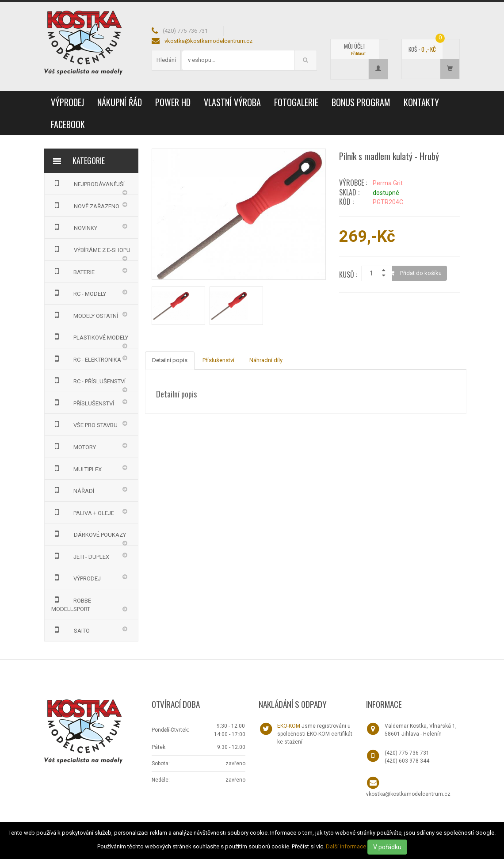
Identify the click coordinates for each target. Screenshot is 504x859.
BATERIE (73, 271)
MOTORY (74, 446)
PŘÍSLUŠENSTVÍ (83, 402)
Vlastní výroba (232, 102)
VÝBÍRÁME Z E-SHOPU (91, 249)
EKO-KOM (289, 726)
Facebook (68, 124)
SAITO (71, 630)
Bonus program (361, 102)
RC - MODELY (79, 293)
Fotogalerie (296, 102)
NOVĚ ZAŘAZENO (85, 205)
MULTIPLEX (77, 468)
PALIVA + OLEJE (83, 512)
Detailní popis (170, 360)
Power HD (173, 102)
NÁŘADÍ (73, 490)
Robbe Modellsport (71, 604)
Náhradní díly (266, 360)
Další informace (346, 846)
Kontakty (421, 102)
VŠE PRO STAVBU (85, 424)
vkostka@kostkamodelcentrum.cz (208, 41)
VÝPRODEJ (67, 102)
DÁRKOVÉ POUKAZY (89, 534)
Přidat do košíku (415, 273)
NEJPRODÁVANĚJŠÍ (88, 183)
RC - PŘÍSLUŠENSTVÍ (89, 380)
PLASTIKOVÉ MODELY (90, 336)
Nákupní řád (120, 102)
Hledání (166, 60)
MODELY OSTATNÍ (85, 315)
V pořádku (387, 847)
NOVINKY (74, 227)
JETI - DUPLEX (80, 556)
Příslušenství (218, 360)
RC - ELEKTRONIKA (86, 359)
